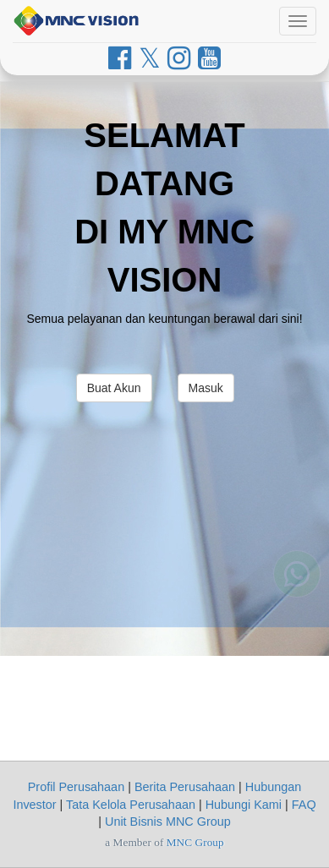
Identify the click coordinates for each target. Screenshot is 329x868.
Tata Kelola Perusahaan (131, 805)
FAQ (304, 805)
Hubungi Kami (244, 805)
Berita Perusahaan (185, 787)
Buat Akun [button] (114, 388)
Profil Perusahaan (76, 787)
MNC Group (195, 842)
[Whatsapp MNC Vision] (297, 578)
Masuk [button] (206, 388)
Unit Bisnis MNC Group (168, 822)
